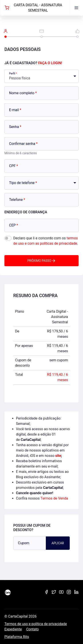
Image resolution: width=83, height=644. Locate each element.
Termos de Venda (54, 498)
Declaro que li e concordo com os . (46, 241)
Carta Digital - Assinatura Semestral (33, 8)
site (58, 456)
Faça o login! (50, 63)
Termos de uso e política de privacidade (36, 624)
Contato (32, 629)
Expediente (13, 629)
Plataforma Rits (17, 637)
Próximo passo (41, 261)
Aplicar (58, 543)
